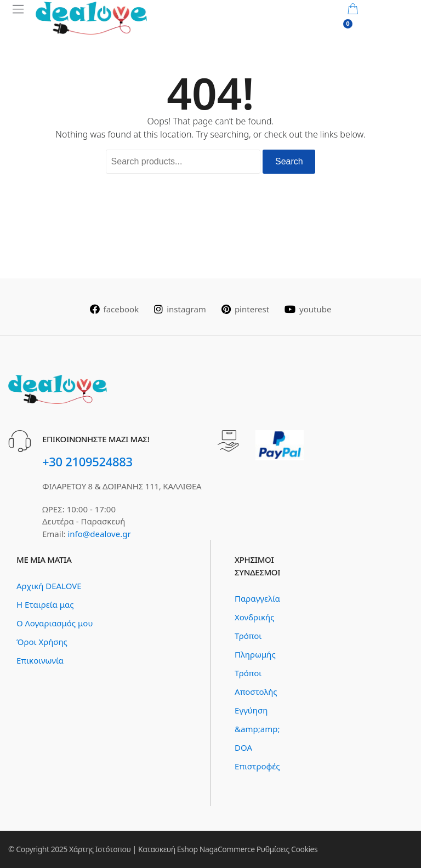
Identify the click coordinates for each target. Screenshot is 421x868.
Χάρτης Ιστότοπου (100, 849)
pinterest (245, 309)
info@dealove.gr (99, 534)
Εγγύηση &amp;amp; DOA (257, 729)
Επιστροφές (257, 766)
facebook (115, 309)
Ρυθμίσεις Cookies (287, 849)
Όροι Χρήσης (42, 642)
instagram (180, 309)
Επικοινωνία (40, 660)
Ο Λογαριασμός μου (55, 623)
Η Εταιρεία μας (45, 604)
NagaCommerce (227, 849)
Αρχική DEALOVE (49, 586)
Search (289, 161)
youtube (308, 309)
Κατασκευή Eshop (168, 849)
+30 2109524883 (87, 461)
